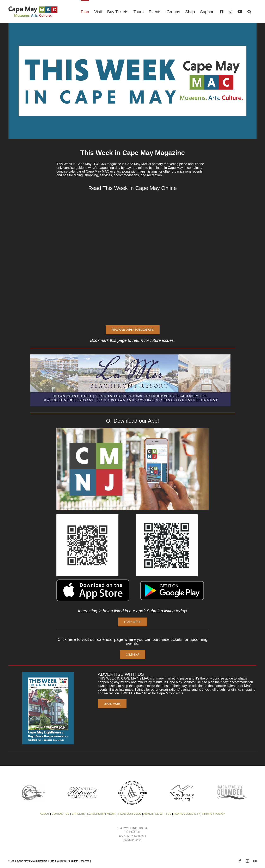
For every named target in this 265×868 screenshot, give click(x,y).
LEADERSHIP (96, 814)
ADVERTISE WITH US (157, 814)
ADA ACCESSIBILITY (187, 814)
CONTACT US (60, 814)
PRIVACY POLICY (214, 814)
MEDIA (112, 814)
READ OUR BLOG (130, 814)
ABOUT (45, 814)
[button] (249, 11)
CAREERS (78, 814)
